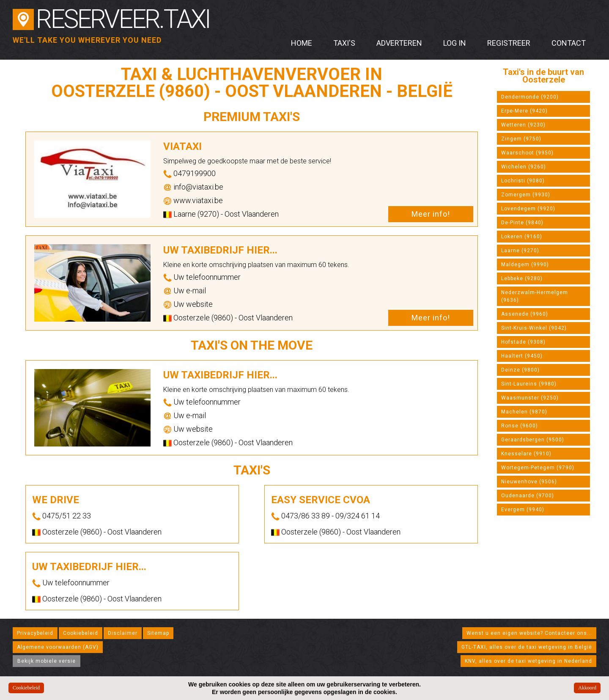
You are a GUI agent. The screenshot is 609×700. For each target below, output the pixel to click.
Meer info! (431, 214)
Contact (569, 43)
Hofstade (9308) (523, 342)
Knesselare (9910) (526, 454)
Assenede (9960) (525, 314)
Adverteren (399, 43)
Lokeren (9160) (522, 237)
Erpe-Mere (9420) (524, 111)
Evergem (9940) (523, 510)
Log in (455, 43)
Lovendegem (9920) (528, 209)
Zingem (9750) (521, 139)
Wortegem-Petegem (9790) (538, 468)
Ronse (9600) (520, 426)
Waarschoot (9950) (527, 153)
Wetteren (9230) (523, 125)
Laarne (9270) (520, 251)
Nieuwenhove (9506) (529, 482)
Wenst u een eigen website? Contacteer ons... (529, 633)
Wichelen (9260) (524, 167)
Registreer (509, 43)
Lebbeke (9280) (522, 278)
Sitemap (158, 633)
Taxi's (344, 43)
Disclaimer (123, 633)
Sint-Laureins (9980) (529, 384)
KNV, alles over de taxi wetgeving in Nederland (528, 661)
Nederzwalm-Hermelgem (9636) (535, 296)
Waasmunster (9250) (530, 398)
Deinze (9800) (520, 370)
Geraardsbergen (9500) (533, 440)
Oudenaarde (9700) (528, 496)
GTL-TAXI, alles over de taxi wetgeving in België (527, 647)
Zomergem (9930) (526, 195)
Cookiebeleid (81, 633)
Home (302, 43)
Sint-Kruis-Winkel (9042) (534, 328)
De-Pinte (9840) (522, 223)
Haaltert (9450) (522, 356)
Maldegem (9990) (525, 265)
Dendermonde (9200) (530, 97)
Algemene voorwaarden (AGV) (58, 647)
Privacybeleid (35, 633)
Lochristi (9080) (523, 181)
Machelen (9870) (524, 412)
